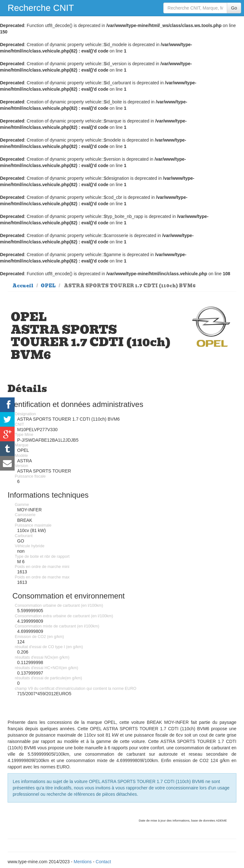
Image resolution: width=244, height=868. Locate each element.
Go (234, 8)
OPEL (48, 286)
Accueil (23, 286)
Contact (103, 862)
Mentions (83, 862)
